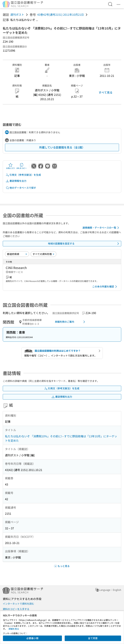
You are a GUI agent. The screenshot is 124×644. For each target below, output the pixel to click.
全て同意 (93, 638)
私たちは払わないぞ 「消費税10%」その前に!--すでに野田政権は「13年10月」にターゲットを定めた (61, 438)
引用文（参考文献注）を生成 (23, 175)
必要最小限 (32, 638)
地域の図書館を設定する (84, 244)
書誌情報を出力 (16, 181)
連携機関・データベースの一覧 (101, 228)
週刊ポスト (17, 15)
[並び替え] (17, 254)
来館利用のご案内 (71, 322)
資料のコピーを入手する (16, 609)
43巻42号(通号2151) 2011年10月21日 (61, 15)
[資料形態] (43, 254)
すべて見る (106, 92)
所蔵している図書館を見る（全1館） (62, 147)
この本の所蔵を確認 (105, 287)
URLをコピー (22, 166)
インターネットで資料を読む (18, 604)
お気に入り (11, 166)
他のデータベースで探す (21, 188)
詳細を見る (14, 629)
